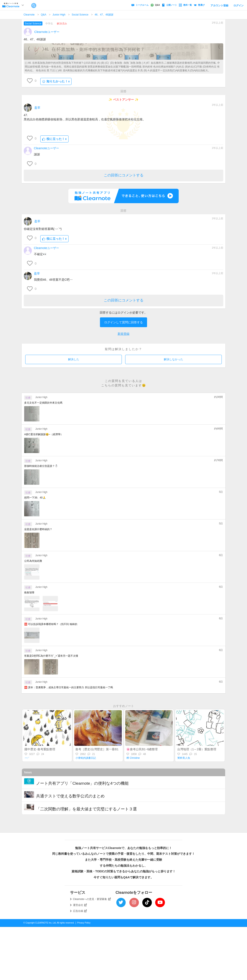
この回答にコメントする (124, 175)
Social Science (80, 15)
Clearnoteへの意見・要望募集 (92, 899)
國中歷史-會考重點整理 (40, 749)
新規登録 (123, 334)
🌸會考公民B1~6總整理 (142, 749)
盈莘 (37, 108)
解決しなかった (173, 359)
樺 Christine (133, 758)
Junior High (59, 15)
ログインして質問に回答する (123, 322)
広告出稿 (80, 911)
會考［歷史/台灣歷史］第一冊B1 (97, 749)
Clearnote (29, 15)
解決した (74, 359)
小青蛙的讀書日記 (86, 758)
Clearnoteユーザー (47, 32)
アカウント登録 (219, 6)
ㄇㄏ (27, 758)
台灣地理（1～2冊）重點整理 (197, 749)
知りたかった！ (56, 81)
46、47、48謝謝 (104, 15)
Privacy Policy (84, 923)
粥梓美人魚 (184, 758)
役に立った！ (54, 139)
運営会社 (80, 905)
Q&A (44, 15)
